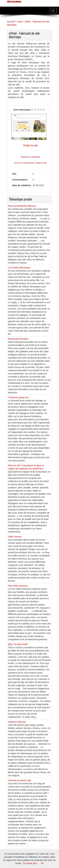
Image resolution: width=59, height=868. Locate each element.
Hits (14, 174)
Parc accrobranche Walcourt (22, 206)
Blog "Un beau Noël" (18, 644)
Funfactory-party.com (18, 397)
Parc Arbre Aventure (18, 586)
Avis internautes (22, 110)
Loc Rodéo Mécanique (19, 268)
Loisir (19, 22)
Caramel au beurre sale (20, 780)
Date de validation (22, 185)
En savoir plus (30, 863)
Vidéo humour (15, 537)
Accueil (11, 22)
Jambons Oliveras (17, 722)
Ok (42, 863)
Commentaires (20, 180)
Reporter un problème (30, 157)
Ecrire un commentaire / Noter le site (30, 163)
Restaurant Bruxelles (18, 339)
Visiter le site (30, 145)
